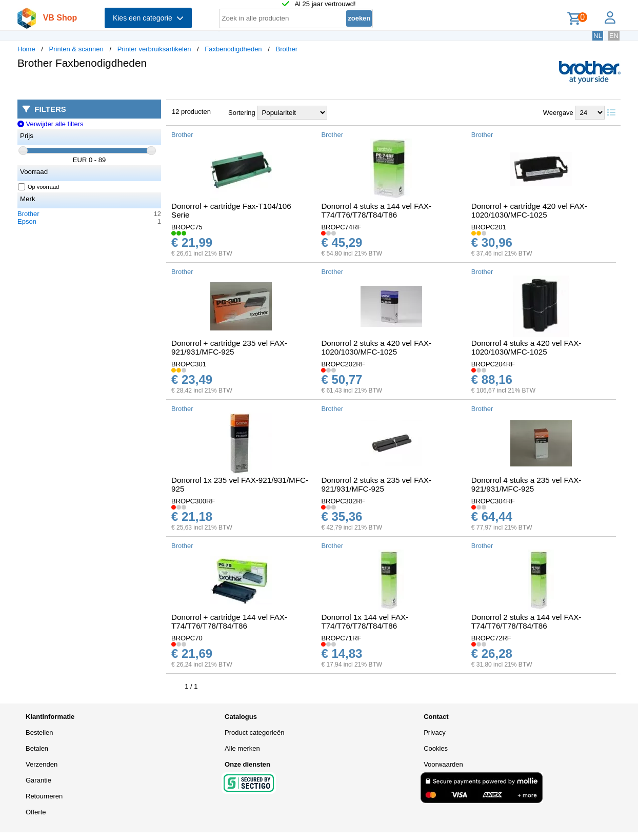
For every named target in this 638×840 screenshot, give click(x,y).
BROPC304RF (493, 501)
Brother (286, 49)
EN (614, 36)
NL (598, 36)
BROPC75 (187, 227)
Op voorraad (39, 187)
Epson (27, 221)
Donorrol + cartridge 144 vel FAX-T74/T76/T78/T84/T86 (229, 621)
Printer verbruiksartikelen (154, 49)
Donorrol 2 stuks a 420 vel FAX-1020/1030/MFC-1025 (376, 347)
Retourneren (44, 796)
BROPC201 (489, 227)
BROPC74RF (341, 227)
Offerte (36, 812)
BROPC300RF (193, 501)
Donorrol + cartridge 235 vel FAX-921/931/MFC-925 (229, 347)
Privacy (435, 732)
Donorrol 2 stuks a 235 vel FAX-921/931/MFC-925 (376, 484)
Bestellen (39, 732)
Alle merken (242, 748)
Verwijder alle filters (51, 124)
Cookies (436, 748)
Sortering (242, 113)
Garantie (38, 780)
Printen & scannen (76, 49)
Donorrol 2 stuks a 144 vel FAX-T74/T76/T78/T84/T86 (526, 621)
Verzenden (42, 764)
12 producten (191, 112)
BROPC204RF (493, 364)
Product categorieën (254, 732)
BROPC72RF (491, 638)
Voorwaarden (443, 764)
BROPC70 (187, 638)
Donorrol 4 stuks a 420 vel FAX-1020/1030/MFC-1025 (526, 347)
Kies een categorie (148, 18)
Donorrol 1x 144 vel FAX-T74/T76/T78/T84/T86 (365, 621)
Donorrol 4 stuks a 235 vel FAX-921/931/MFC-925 (526, 484)
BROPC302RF (343, 501)
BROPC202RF (343, 364)
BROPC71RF (341, 638)
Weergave (558, 113)
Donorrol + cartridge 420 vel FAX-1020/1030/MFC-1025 (529, 210)
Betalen (37, 748)
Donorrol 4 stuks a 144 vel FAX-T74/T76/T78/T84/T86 (376, 210)
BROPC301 (189, 364)
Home (26, 49)
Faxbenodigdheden (233, 49)
